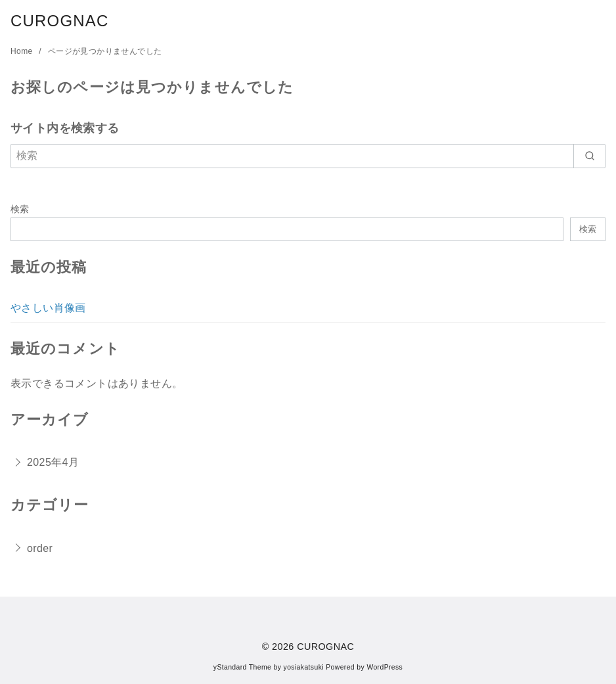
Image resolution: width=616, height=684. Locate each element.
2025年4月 (53, 462)
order (40, 548)
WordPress (385, 667)
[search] (589, 156)
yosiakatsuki (304, 667)
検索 (20, 209)
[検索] (308, 156)
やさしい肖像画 (48, 308)
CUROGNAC (60, 21)
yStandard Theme (242, 667)
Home (23, 51)
